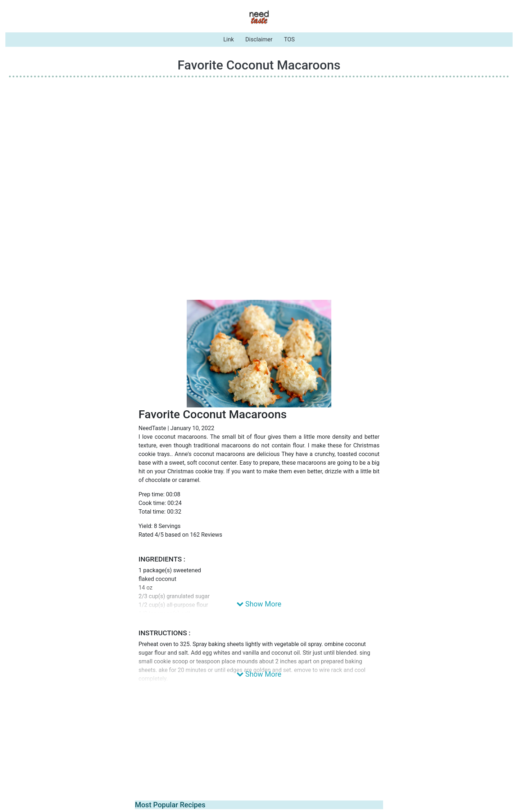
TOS (290, 39)
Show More (259, 604)
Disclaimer (259, 39)
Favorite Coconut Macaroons (259, 65)
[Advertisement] (259, 134)
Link (229, 39)
